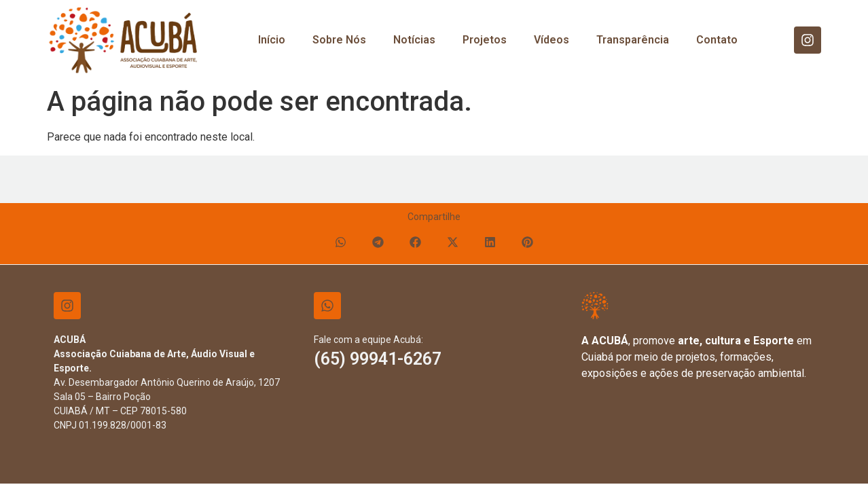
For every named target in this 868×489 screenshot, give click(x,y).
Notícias (414, 40)
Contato (717, 40)
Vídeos (551, 40)
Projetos (485, 40)
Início (272, 40)
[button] (341, 242)
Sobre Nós (339, 40)
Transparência (633, 40)
